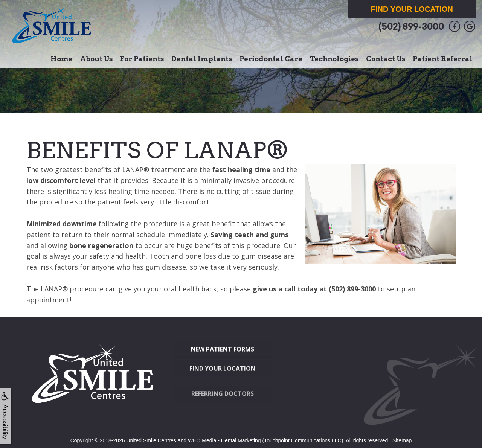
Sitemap (402, 440)
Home (62, 59)
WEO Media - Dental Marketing (224, 440)
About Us (96, 59)
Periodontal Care (271, 59)
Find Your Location (412, 9)
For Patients (142, 59)
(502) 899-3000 (411, 27)
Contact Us (386, 59)
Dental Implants (202, 59)
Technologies (334, 59)
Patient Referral (443, 59)
